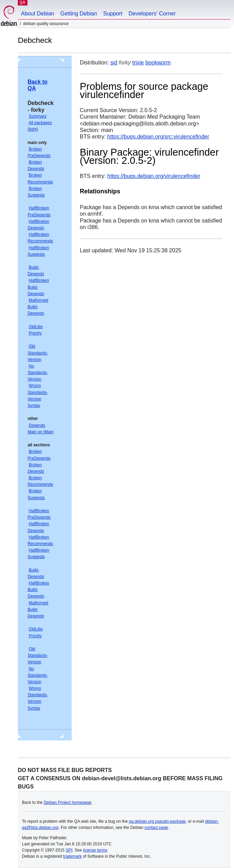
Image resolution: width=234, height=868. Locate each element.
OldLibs (36, 327)
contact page (156, 828)
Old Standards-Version (38, 353)
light (33, 129)
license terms (95, 850)
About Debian (38, 14)
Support (113, 14)
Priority (35, 333)
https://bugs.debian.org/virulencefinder (154, 176)
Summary (38, 116)
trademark (72, 856)
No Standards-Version (38, 373)
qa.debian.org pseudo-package (157, 821)
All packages (40, 123)
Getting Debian (79, 14)
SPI (69, 850)
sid (114, 63)
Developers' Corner (152, 14)
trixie (138, 63)
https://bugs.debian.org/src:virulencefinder (158, 137)
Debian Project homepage (67, 803)
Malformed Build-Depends (38, 307)
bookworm (158, 63)
